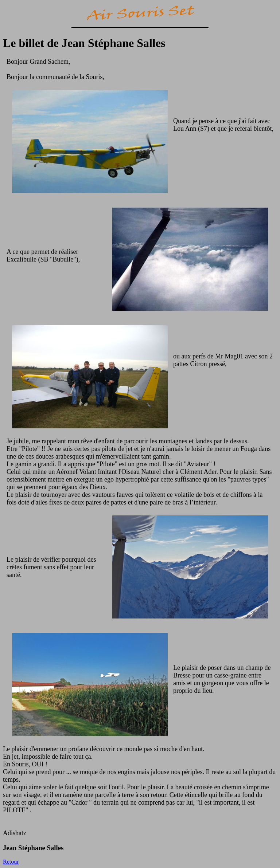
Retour (11, 862)
